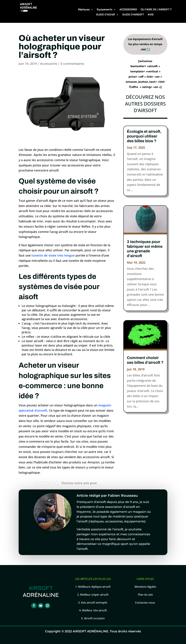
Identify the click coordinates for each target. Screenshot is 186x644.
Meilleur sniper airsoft (94, 595)
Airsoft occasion (94, 618)
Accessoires (49, 64)
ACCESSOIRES (128, 10)
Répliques (84, 10)
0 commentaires (72, 64)
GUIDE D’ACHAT (106, 15)
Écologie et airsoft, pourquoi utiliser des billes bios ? (144, 136)
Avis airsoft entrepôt (94, 603)
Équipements (105, 10)
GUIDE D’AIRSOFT (133, 15)
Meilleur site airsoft (94, 610)
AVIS (151, 15)
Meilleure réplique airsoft (94, 587)
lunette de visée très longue (53, 255)
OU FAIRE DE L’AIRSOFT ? (156, 10)
